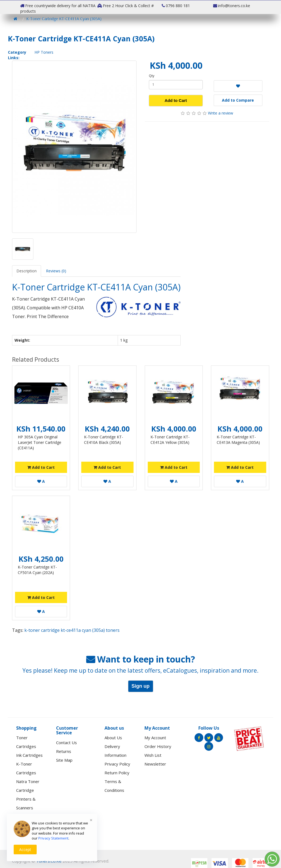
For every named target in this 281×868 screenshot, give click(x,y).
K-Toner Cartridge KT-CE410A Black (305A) (104, 440)
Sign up (141, 686)
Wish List (153, 755)
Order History (158, 746)
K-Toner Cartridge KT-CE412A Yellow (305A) (170, 440)
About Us (113, 738)
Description (27, 271)
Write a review (221, 113)
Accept (25, 850)
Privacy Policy (117, 764)
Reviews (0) (56, 271)
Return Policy (117, 773)
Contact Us (66, 743)
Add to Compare (238, 100)
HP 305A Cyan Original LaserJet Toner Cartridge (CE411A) (40, 442)
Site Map (64, 760)
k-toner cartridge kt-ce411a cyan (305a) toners (72, 630)
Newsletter (155, 764)
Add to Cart (176, 100)
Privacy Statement (53, 838)
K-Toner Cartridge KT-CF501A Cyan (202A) (37, 570)
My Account (155, 738)
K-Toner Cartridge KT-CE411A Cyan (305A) (64, 19)
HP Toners (44, 52)
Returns (64, 751)
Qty (152, 76)
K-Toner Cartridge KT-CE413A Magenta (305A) (238, 440)
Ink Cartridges (29, 755)
